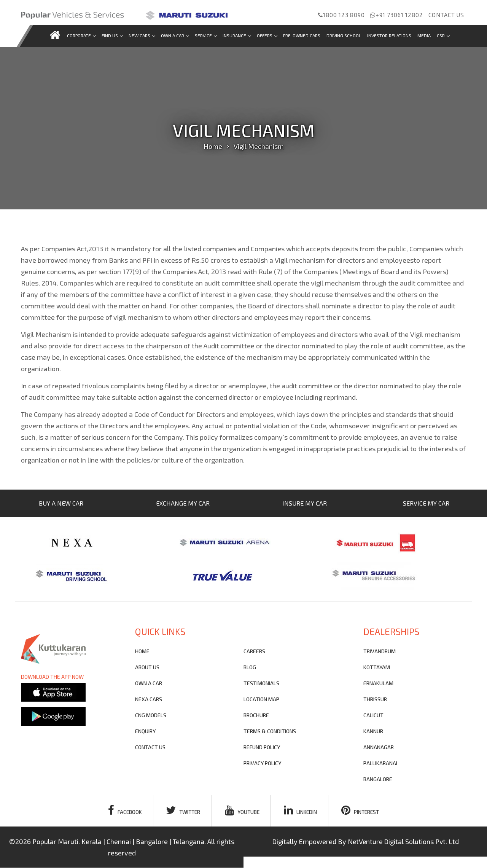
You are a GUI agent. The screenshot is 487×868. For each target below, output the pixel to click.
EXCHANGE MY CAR (183, 503)
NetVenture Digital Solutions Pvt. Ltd (403, 842)
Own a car (175, 35)
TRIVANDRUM (380, 651)
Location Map (261, 699)
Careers (254, 651)
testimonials (261, 683)
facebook (122, 810)
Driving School (344, 35)
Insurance (237, 35)
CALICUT (373, 715)
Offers (267, 35)
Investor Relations (389, 35)
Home (213, 146)
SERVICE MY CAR (426, 503)
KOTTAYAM (377, 667)
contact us (150, 747)
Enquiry (145, 731)
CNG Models (151, 715)
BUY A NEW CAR (61, 503)
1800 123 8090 (341, 15)
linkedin (302, 810)
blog (250, 667)
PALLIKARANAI (380, 763)
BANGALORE (378, 779)
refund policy (262, 747)
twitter (182, 810)
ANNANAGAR (379, 747)
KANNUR (373, 731)
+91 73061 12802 (397, 15)
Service (206, 35)
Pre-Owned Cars (302, 35)
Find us (112, 35)
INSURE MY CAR (305, 503)
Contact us (446, 15)
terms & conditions (270, 731)
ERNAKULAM (378, 683)
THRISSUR (375, 699)
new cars (142, 35)
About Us (147, 667)
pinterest (363, 810)
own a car (149, 683)
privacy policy (262, 763)
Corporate (81, 35)
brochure (256, 715)
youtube (242, 810)
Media (424, 35)
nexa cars (149, 699)
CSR (443, 35)
